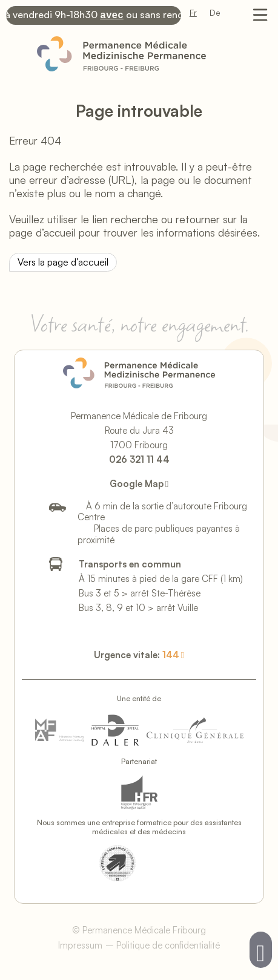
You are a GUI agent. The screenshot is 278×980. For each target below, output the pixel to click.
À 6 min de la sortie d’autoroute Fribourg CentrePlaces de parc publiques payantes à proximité (163, 522)
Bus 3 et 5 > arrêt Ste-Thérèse (140, 592)
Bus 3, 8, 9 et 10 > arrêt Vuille (138, 606)
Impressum (80, 944)
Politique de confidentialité (168, 944)
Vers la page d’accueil (63, 261)
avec (114, 15)
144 (171, 654)
